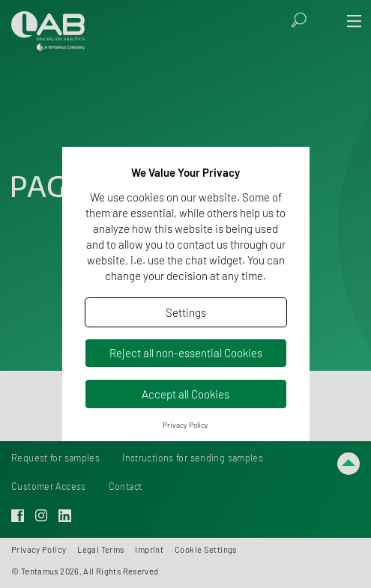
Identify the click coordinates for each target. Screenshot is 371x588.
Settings (186, 312)
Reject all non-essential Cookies (186, 353)
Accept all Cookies (185, 394)
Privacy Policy (185, 425)
